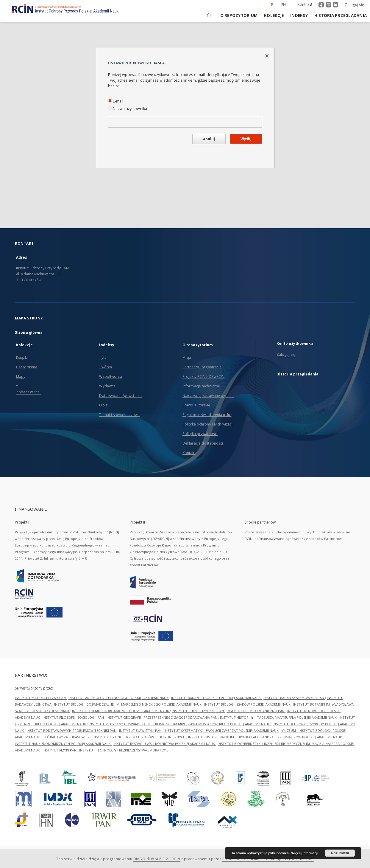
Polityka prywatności (200, 434)
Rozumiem (340, 853)
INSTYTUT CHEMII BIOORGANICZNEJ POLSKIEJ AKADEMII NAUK (121, 711)
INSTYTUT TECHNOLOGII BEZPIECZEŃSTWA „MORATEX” (123, 750)
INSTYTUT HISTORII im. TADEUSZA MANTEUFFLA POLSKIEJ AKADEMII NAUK (279, 717)
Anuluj (209, 139)
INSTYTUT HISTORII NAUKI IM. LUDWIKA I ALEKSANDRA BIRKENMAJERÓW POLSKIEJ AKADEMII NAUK (266, 737)
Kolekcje (274, 15)
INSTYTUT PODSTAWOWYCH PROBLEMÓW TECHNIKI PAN (72, 730)
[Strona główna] (208, 15)
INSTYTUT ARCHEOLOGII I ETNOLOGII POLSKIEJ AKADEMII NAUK (119, 698)
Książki (22, 357)
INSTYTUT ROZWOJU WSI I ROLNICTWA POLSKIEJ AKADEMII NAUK (165, 744)
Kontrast (305, 4)
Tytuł (103, 357)
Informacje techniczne (201, 386)
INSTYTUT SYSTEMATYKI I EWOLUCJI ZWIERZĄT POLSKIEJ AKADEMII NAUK (222, 730)
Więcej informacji (305, 853)
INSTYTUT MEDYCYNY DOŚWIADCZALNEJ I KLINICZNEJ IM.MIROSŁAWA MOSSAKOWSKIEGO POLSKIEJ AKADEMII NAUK (180, 724)
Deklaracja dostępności (203, 443)
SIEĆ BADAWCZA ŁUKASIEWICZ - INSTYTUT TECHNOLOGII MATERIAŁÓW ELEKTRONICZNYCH (114, 737)
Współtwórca (110, 376)
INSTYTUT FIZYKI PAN (60, 750)
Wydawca (107, 386)
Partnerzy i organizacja (202, 367)
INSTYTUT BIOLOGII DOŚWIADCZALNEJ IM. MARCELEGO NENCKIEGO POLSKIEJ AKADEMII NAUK (128, 704)
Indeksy (299, 15)
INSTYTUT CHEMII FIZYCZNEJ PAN (198, 711)
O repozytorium (239, 15)
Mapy (21, 376)
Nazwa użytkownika (128, 109)
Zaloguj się (354, 5)
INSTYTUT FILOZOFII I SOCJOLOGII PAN (74, 717)
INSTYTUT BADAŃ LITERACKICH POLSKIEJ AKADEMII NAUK (216, 698)
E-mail (116, 101)
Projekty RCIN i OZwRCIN (204, 376)
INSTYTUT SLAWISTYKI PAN (141, 730)
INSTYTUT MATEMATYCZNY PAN (41, 698)
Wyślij (246, 139)
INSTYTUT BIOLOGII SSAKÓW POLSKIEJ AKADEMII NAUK (248, 704)
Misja (187, 357)
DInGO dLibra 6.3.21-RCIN (157, 859)
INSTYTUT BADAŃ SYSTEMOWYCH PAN (294, 698)
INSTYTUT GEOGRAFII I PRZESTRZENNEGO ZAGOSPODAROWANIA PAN (162, 717)
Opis (103, 405)
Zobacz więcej (28, 392)
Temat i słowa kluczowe (119, 415)
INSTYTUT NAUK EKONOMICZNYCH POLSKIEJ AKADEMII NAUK (63, 744)
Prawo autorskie (196, 405)
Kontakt (189, 453)
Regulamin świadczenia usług (207, 415)
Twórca (106, 367)
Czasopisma (27, 367)
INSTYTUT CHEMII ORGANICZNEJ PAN (256, 711)
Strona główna (29, 332)
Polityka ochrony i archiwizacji (208, 424)
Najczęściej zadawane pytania (208, 396)
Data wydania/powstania (120, 396)
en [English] (284, 5)
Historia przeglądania (341, 15)
